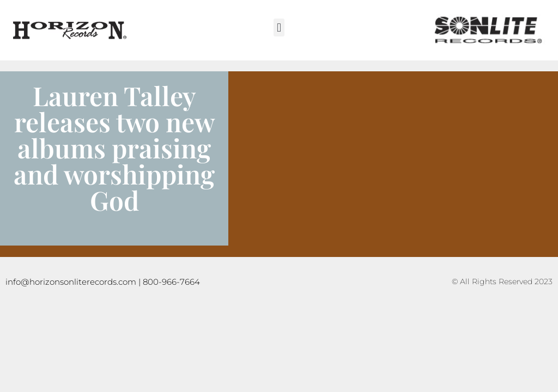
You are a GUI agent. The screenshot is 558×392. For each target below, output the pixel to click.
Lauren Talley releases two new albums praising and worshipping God (114, 148)
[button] (279, 27)
